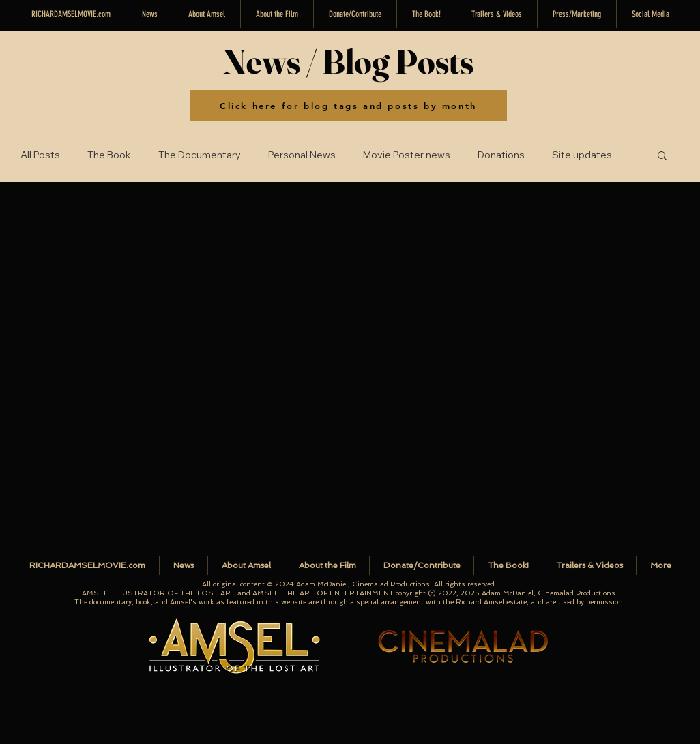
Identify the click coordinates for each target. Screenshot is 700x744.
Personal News (302, 155)
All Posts (40, 155)
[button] (651, 14)
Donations (501, 155)
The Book (109, 155)
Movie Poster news (407, 155)
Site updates (582, 155)
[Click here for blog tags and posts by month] (348, 105)
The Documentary (200, 155)
